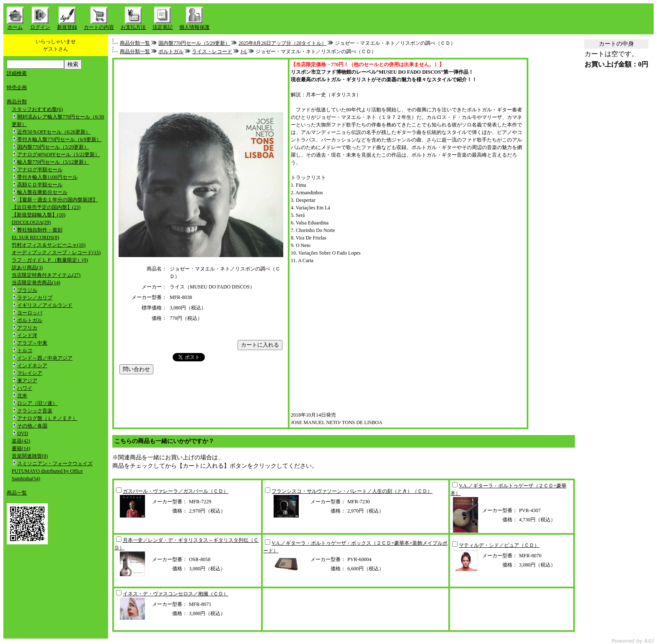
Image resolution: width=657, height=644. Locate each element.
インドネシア (32, 366)
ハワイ (25, 388)
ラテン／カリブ (35, 298)
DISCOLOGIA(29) (31, 222)
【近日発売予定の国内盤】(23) (46, 207)
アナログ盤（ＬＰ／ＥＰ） (47, 418)
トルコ (25, 350)
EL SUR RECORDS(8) (35, 237)
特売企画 (17, 88)
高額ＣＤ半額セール (40, 185)
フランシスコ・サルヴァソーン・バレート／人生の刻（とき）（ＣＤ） (352, 491)
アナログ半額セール (40, 170)
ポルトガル (30, 320)
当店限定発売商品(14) (36, 283)
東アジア (27, 381)
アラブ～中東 (32, 343)
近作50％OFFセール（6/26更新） (54, 132)
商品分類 (17, 102)
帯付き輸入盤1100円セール (47, 177)
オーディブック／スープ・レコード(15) (56, 252)
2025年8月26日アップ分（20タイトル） (282, 43)
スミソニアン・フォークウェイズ (55, 464)
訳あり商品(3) (27, 268)
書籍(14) (21, 448)
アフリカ (27, 328)
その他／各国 (32, 426)
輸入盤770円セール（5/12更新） (53, 162)
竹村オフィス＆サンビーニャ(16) (49, 245)
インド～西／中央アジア (45, 358)
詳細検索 (17, 73)
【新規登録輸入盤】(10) (39, 215)
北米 (22, 396)
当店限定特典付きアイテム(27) (46, 275)
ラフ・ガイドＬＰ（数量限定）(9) (50, 260)
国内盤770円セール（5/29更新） (53, 147)
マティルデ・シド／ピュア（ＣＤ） (499, 545)
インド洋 (27, 335)
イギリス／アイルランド (45, 305)
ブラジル (27, 290)
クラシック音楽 (35, 411)
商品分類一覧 (135, 43)
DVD (23, 433)
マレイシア (30, 373)
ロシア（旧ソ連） (37, 403)
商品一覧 (17, 493)
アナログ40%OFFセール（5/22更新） (58, 155)
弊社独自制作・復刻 (40, 230)
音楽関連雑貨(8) (30, 456)
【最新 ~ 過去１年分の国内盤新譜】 (58, 200)
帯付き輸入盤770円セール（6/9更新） (59, 139)
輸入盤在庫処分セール (42, 192)
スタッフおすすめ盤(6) (37, 109)
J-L (244, 52)
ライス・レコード (212, 52)
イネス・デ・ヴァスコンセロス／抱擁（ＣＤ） (176, 594)
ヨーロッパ (30, 313)
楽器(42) (21, 441)
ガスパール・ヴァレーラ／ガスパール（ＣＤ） (176, 491)
